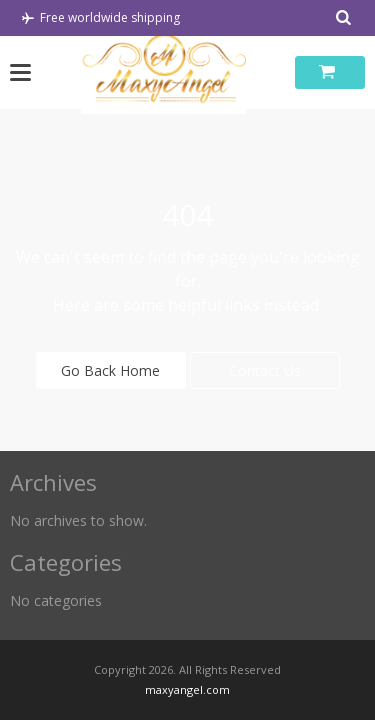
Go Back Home (110, 370)
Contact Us (265, 370)
